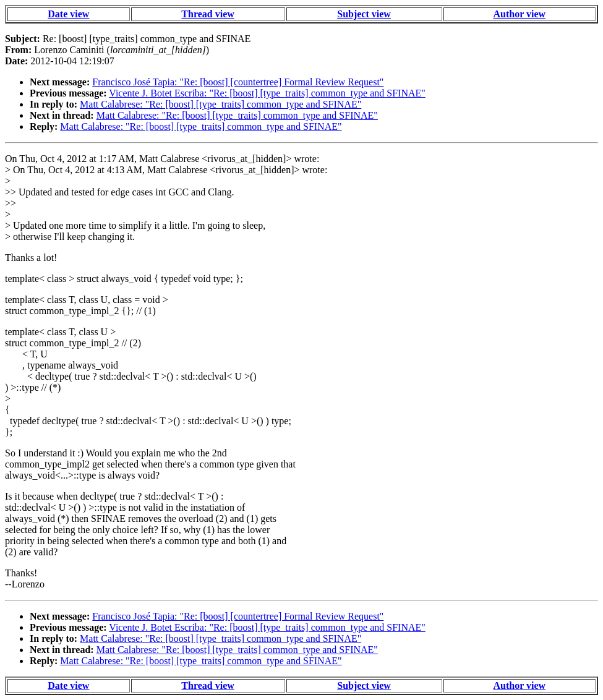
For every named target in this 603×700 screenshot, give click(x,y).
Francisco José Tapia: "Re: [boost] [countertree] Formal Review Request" (238, 82)
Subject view (364, 14)
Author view (520, 14)
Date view (68, 14)
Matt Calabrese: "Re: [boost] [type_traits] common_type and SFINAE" (220, 104)
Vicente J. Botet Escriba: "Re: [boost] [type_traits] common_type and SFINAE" (267, 93)
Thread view (207, 14)
